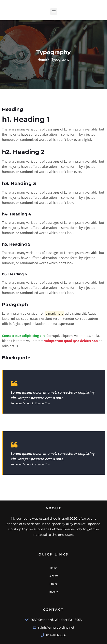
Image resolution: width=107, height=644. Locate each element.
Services (53, 576)
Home (42, 60)
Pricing (53, 584)
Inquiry (54, 592)
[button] (54, 12)
